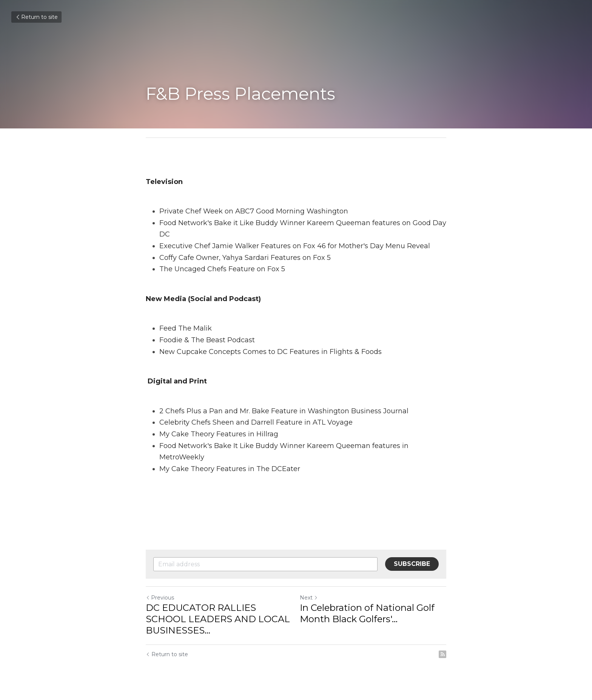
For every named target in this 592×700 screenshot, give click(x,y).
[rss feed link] (442, 654)
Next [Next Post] (309, 598)
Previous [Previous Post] (160, 598)
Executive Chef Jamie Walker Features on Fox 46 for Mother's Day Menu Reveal (295, 246)
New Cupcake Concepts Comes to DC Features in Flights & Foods (271, 352)
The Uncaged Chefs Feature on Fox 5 (222, 269)
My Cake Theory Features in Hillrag (219, 434)
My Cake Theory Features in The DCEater (230, 469)
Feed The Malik (186, 328)
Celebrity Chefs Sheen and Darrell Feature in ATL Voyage (256, 422)
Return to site (36, 17)
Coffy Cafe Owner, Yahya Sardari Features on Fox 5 (246, 258)
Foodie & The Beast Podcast (207, 340)
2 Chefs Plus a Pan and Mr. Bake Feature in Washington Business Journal (284, 411)
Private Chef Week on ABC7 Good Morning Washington (254, 211)
